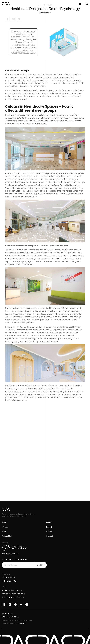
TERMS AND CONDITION (10, 617)
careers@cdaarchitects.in (13, 594)
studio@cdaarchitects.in (13, 590)
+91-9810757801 (9, 581)
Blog (4, 531)
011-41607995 (8, 577)
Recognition (7, 536)
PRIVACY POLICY (7, 613)
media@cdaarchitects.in (13, 597)
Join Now (40, 565)
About (49, 522)
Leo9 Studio (22, 624)
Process (5, 527)
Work (4, 522)
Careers (50, 531)
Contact (50, 536)
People (49, 527)
